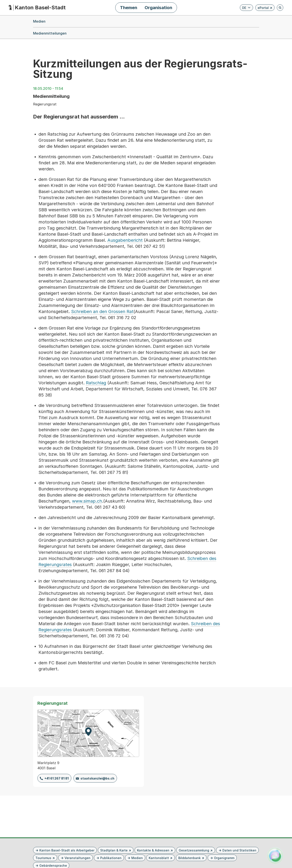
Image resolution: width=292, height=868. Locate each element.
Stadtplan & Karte (114, 850)
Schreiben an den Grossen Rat (102, 312)
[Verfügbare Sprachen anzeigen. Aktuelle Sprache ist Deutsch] (246, 8)
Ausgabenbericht (125, 240)
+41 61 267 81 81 (57, 778)
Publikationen (111, 858)
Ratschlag (96, 383)
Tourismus (43, 858)
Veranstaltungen (78, 858)
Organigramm (224, 858)
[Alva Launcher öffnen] (275, 856)
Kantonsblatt (159, 858)
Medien (137, 858)
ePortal (265, 8)
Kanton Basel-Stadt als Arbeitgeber (67, 850)
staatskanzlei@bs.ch (97, 778)
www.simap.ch (87, 501)
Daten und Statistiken (239, 850)
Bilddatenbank (189, 858)
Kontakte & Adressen (153, 850)
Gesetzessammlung (194, 850)
